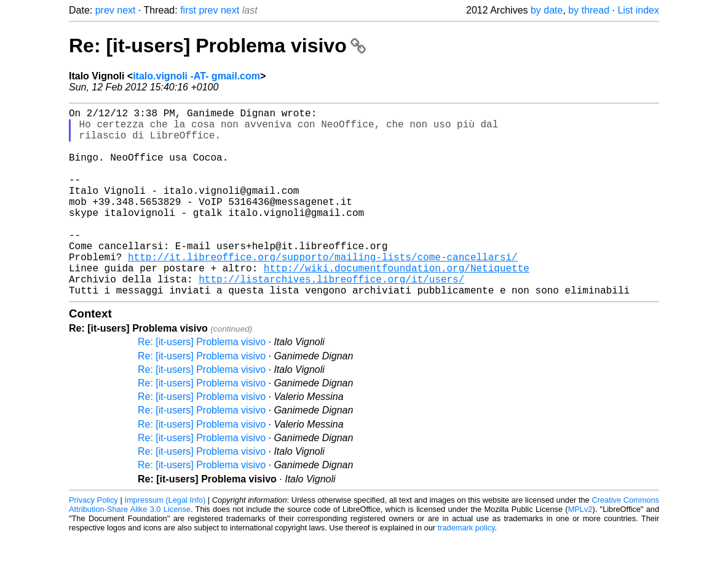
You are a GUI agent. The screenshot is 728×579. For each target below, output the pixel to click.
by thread (589, 10)
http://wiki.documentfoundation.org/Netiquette (397, 305)
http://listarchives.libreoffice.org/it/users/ (331, 318)
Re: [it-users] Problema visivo (217, 46)
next (126, 10)
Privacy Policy (93, 542)
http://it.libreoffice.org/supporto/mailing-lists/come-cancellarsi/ (323, 291)
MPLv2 (580, 551)
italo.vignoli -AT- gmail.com (196, 76)
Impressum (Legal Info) (165, 542)
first (188, 10)
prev (105, 10)
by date (547, 10)
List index (638, 10)
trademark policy (466, 569)
